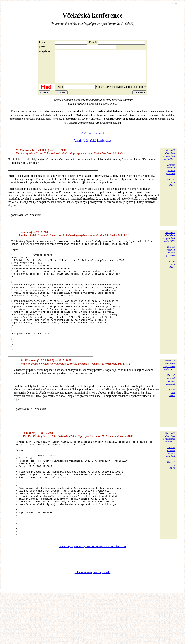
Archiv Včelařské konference (93, 147)
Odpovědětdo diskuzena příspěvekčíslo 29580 (169, 243)
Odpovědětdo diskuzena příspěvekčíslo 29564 (169, 161)
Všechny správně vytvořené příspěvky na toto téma (93, 594)
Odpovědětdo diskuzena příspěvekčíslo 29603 (169, 466)
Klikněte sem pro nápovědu (92, 620)
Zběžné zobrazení (92, 140)
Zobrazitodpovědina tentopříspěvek (171, 176)
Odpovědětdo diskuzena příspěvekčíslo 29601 (169, 394)
